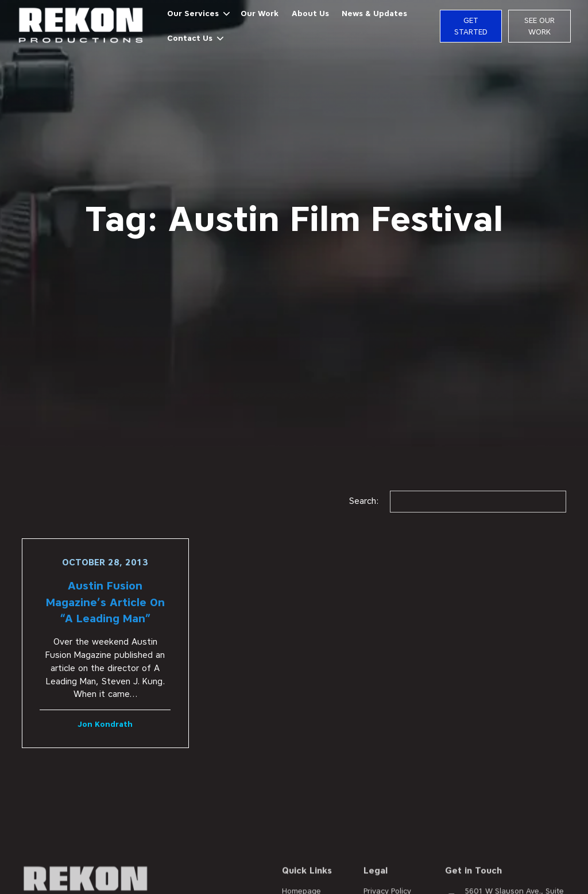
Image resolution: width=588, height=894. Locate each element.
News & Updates (374, 13)
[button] (195, 14)
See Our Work (539, 26)
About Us (310, 13)
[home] (81, 26)
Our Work (260, 13)
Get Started (471, 26)
